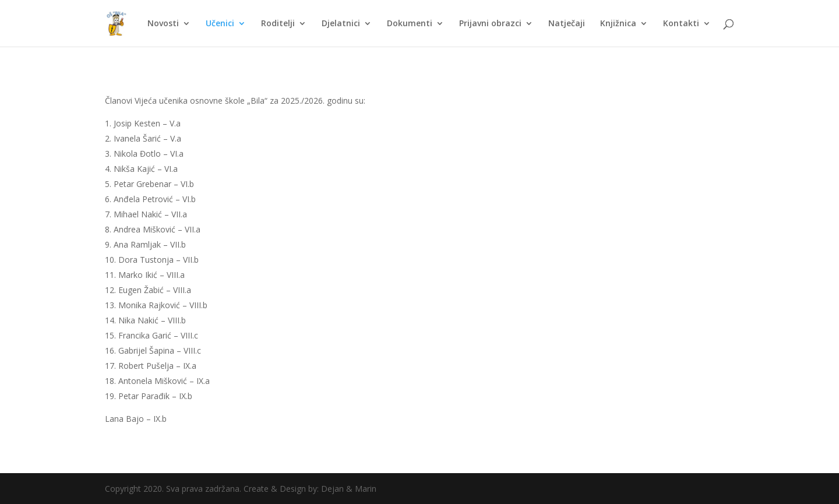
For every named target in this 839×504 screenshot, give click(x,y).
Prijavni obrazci (490, 24)
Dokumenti (410, 24)
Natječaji (567, 24)
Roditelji (278, 24)
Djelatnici (341, 24)
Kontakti (681, 24)
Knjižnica (618, 24)
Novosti (163, 24)
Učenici (220, 24)
